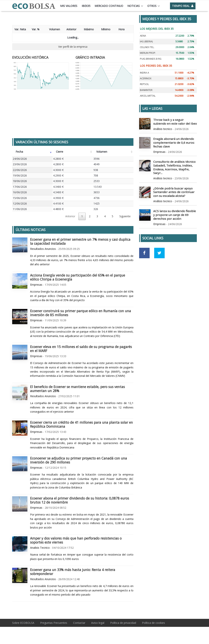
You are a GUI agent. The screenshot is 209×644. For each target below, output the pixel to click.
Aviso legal (98, 623)
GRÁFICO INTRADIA (90, 57)
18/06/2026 (20, 181)
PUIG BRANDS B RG (151, 59)
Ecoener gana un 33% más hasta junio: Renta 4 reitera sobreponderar (73, 572)
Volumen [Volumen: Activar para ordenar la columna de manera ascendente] (102, 152)
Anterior (70, 216)
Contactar (79, 623)
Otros (152, 6)
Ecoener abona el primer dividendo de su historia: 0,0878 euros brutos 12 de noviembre (80, 500)
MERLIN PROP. (148, 53)
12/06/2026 (20, 203)
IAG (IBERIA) (146, 41)
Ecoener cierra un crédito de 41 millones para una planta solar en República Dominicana (81, 424)
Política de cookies (154, 623)
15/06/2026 (20, 198)
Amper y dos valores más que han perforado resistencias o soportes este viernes (76, 540)
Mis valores (69, 6)
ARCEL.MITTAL (148, 96)
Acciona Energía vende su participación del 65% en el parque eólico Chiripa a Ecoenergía (78, 277)
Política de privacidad (123, 623)
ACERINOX (146, 78)
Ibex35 (86, 6)
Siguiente (125, 216)
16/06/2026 (20, 192)
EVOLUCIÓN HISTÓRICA (30, 57)
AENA (143, 36)
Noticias (134, 6)
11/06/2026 (20, 209)
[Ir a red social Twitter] (159, 245)
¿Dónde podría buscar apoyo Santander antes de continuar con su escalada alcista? (174, 185)
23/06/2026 (20, 164)
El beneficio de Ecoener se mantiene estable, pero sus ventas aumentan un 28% (77, 389)
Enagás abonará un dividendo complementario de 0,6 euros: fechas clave (172, 142)
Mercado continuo (109, 6)
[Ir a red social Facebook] (144, 245)
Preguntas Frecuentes (54, 623)
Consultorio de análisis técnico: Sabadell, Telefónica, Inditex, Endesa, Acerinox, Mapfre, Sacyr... (174, 163)
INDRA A (144, 73)
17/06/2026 (20, 187)
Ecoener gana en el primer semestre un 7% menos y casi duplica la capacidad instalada (80, 241)
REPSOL (144, 84)
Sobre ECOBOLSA (23, 623)
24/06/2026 (20, 159)
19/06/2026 (20, 175)
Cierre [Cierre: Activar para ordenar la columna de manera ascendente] (60, 152)
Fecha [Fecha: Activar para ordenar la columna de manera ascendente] (19, 152)
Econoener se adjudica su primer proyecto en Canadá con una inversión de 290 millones (79, 460)
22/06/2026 (20, 170)
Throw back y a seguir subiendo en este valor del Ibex (175, 121)
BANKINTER (146, 90)
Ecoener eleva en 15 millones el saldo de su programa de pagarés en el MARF (81, 349)
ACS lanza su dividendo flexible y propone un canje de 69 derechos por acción (174, 207)
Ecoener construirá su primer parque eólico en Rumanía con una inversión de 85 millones (81, 313)
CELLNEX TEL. (147, 47)
